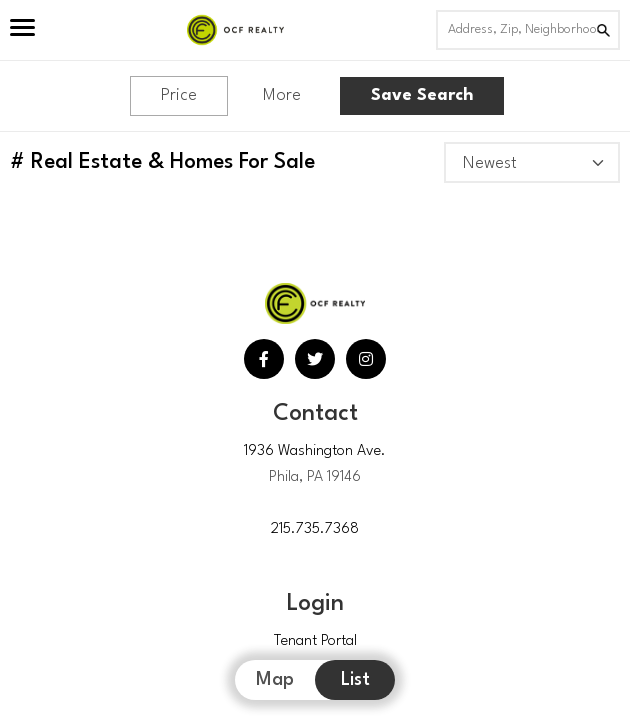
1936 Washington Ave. (315, 451)
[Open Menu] (22, 30)
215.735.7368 (315, 529)
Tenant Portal (315, 641)
